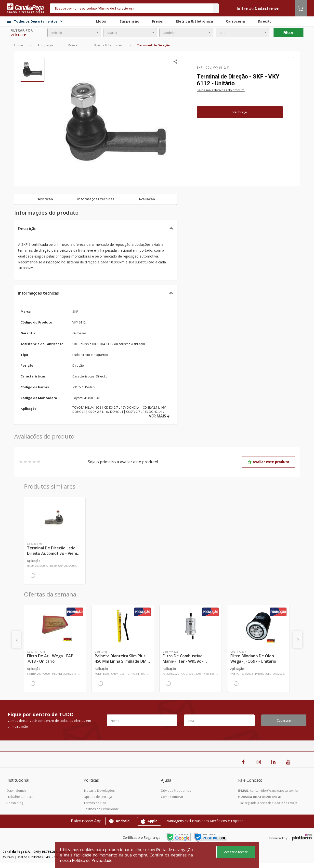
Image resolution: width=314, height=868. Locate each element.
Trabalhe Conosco (20, 797)
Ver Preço (240, 112)
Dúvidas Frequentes (176, 790)
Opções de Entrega (98, 797)
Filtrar (288, 32)
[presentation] (16, 640)
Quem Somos (16, 790)
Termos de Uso (95, 803)
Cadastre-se (267, 8)
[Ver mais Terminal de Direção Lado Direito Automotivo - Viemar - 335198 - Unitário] (55, 518)
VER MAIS (159, 416)
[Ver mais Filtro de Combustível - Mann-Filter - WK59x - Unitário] (191, 626)
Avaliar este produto (268, 462)
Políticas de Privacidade (101, 809)
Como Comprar (172, 797)
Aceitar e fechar (236, 852)
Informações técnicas (39, 293)
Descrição (27, 229)
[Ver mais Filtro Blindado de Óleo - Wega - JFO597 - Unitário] (258, 626)
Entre (242, 8)
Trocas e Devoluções (99, 790)
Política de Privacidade (92, 860)
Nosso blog (15, 803)
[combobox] (74, 33)
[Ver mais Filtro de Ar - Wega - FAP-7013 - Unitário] (55, 626)
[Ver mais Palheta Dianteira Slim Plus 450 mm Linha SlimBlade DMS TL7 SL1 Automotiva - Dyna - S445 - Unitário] (123, 626)
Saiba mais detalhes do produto (221, 90)
